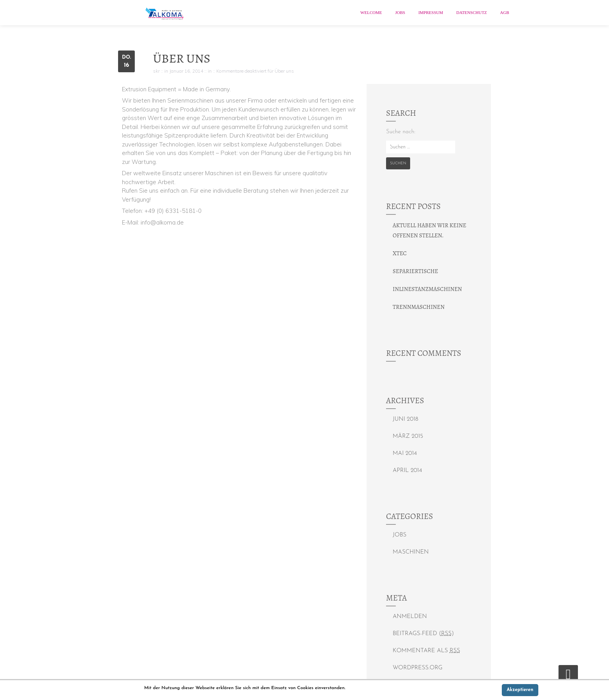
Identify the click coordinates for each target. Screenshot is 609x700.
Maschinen (411, 552)
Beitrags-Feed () (423, 634)
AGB (505, 12)
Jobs (400, 12)
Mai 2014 (405, 454)
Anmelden (410, 617)
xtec (400, 253)
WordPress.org (418, 668)
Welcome (371, 12)
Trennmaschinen (419, 307)
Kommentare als (426, 651)
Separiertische (415, 271)
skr (156, 71)
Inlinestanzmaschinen (427, 289)
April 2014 (407, 471)
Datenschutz (472, 12)
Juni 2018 (405, 419)
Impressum (431, 12)
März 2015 (408, 436)
